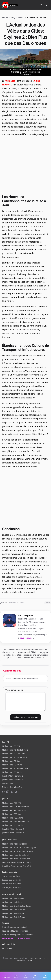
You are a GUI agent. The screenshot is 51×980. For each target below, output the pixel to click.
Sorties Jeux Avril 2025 (12, 876)
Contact (38, 958)
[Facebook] (3, 792)
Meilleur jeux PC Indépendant (15, 768)
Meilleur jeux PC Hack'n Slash (15, 757)
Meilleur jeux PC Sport (12, 761)
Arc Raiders (7, 948)
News (20, 17)
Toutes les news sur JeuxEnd (14, 927)
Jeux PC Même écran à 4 (13, 780)
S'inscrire (29, 960)
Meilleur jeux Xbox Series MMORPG (17, 851)
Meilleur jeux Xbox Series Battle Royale (19, 848)
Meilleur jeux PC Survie (12, 772)
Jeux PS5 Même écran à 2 (13, 829)
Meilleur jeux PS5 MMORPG (14, 810)
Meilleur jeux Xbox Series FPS (15, 844)
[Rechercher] (41, 5)
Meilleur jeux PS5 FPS (11, 803)
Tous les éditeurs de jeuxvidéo (15, 931)
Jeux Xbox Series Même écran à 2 (16, 862)
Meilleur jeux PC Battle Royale (15, 750)
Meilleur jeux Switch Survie (14, 917)
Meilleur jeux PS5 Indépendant (15, 822)
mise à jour (11, 81)
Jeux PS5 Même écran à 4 (13, 833)
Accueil (5, 17)
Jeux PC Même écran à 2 (13, 776)
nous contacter (27, 638)
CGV (31, 958)
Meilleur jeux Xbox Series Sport (16, 855)
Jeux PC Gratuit (9, 783)
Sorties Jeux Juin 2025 (11, 884)
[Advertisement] (25, 165)
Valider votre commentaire (26, 717)
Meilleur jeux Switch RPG (13, 898)
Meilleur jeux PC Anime (12, 765)
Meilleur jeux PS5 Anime (13, 818)
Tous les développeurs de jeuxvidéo (18, 935)
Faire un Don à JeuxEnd (12, 787)
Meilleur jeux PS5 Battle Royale (15, 807)
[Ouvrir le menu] (46, 5)
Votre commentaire (14, 690)
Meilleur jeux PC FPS (11, 746)
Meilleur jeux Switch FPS (13, 902)
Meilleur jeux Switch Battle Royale (17, 906)
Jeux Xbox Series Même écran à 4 (16, 866)
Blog (13, 17)
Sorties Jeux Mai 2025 (11, 880)
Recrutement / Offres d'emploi (16, 938)
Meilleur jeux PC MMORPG (14, 754)
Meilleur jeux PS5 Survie (13, 825)
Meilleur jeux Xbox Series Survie (16, 859)
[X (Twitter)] (12, 792)
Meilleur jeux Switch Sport (13, 913)
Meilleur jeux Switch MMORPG (15, 910)
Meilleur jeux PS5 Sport (12, 814)
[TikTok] (16, 792)
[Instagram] (8, 792)
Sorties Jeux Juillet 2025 (12, 887)
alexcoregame (26, 615)
